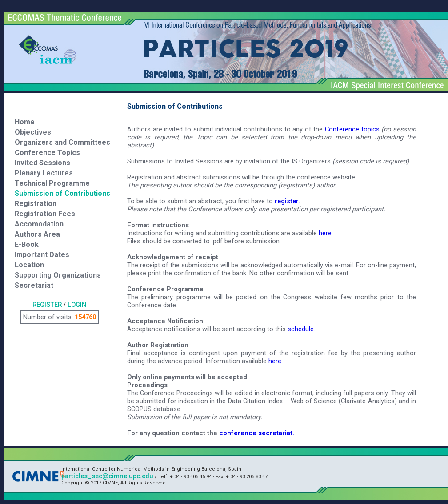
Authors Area (37, 234)
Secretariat (34, 285)
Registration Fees (45, 214)
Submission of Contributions (62, 193)
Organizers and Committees (62, 142)
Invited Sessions (42, 163)
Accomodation (39, 224)
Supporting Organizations (58, 275)
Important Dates (42, 255)
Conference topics (352, 129)
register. (287, 201)
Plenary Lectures (44, 173)
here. (276, 361)
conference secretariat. (257, 433)
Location (29, 265)
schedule (301, 329)
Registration (36, 204)
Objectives (33, 132)
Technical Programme (52, 183)
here (325, 233)
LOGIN (77, 305)
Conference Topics (47, 153)
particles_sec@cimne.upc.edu (107, 476)
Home (25, 122)
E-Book (27, 244)
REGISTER (47, 305)
